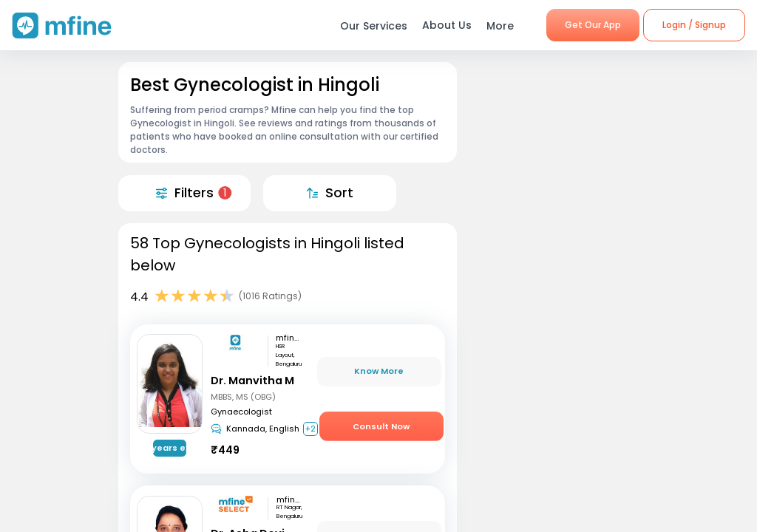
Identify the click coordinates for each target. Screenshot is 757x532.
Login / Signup (694, 25)
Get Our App (593, 25)
